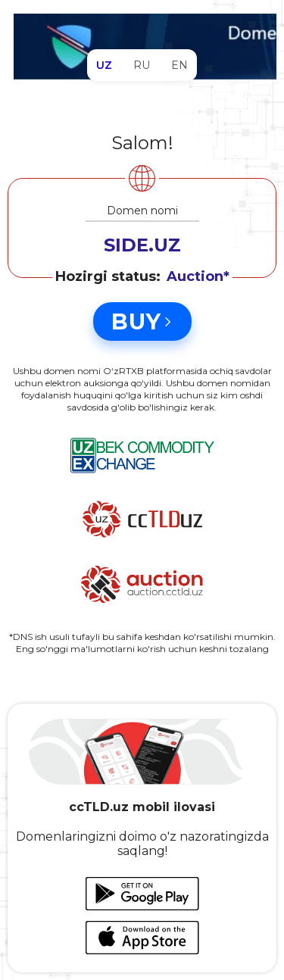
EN (179, 65)
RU (142, 65)
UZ (104, 65)
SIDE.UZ (142, 245)
